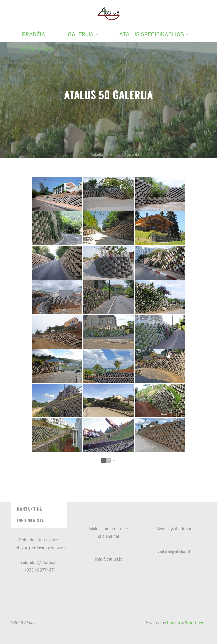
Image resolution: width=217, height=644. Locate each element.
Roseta (173, 623)
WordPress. (196, 623)
